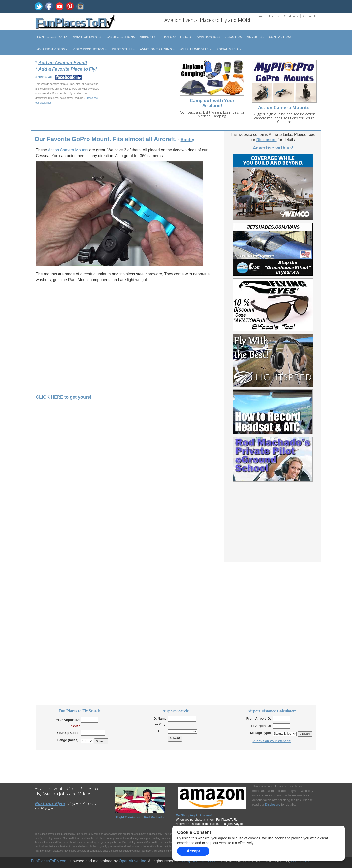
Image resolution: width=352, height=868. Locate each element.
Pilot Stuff (123, 49)
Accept (193, 851)
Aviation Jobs (208, 37)
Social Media (229, 49)
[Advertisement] (142, 94)
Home (259, 16)
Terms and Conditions (283, 16)
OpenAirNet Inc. (133, 861)
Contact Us (310, 16)
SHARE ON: (44, 77)
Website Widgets (196, 49)
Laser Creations (121, 37)
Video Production (90, 49)
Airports (148, 37)
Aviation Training (157, 49)
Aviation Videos (52, 49)
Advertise (255, 37)
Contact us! (280, 37)
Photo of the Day (176, 37)
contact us (300, 861)
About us (234, 37)
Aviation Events (87, 37)
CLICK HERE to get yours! (64, 397)
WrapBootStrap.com (200, 861)
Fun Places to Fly (53, 37)
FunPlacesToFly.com (49, 861)
